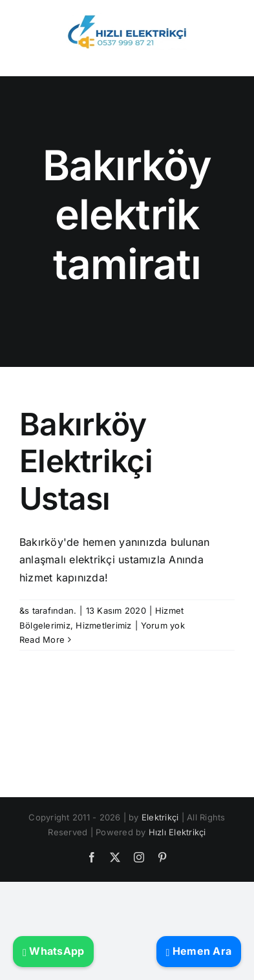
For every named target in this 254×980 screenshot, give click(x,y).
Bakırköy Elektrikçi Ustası (86, 461)
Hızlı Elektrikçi (177, 832)
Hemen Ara (199, 951)
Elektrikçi (160, 817)
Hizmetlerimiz (103, 625)
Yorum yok (163, 625)
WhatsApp (53, 951)
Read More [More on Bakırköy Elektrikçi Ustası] (42, 640)
